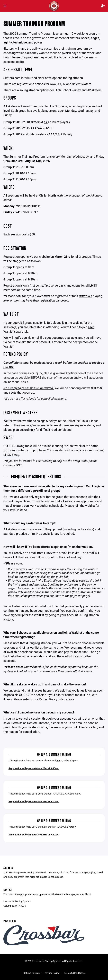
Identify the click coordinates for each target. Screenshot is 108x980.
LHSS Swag (11, 455)
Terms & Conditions (74, 973)
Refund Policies (31, 973)
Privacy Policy (52, 973)
